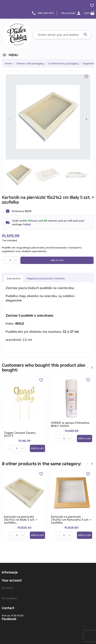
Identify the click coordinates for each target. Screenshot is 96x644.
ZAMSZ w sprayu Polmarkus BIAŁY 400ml (70, 424)
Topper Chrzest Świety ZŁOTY (20, 434)
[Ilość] (17, 448)
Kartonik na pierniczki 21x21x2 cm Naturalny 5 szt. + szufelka (71, 520)
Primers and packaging (30, 63)
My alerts (8, 588)
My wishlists (9, 598)
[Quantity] (10, 260)
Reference (18, 211)
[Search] (62, 35)
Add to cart (57, 260)
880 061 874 (46, 13)
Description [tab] (14, 278)
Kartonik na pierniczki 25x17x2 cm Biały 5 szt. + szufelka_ (21, 520)
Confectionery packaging (63, 63)
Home (8, 63)
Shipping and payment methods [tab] (46, 278)
